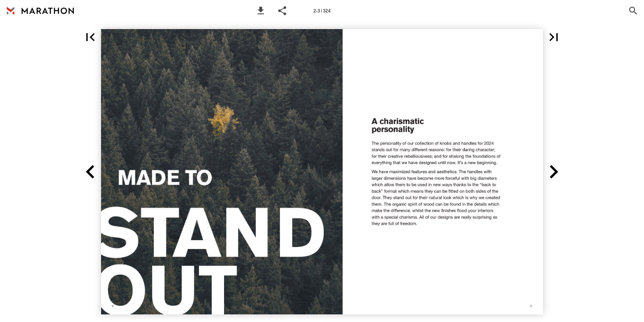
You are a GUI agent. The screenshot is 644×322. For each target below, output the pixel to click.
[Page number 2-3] (322, 11)
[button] (261, 11)
